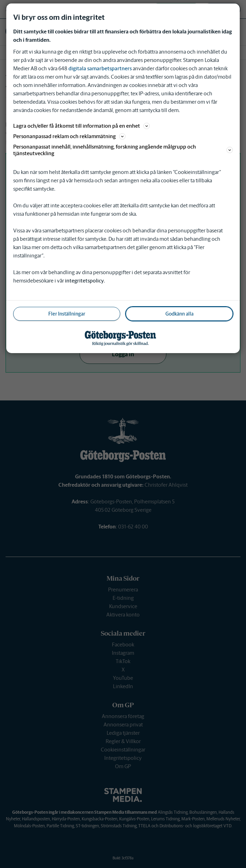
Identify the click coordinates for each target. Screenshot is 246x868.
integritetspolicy (84, 281)
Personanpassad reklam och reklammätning (69, 136)
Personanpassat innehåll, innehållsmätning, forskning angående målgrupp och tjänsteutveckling (123, 150)
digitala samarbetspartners (100, 68)
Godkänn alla (179, 314)
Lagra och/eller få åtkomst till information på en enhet (81, 126)
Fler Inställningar (67, 314)
